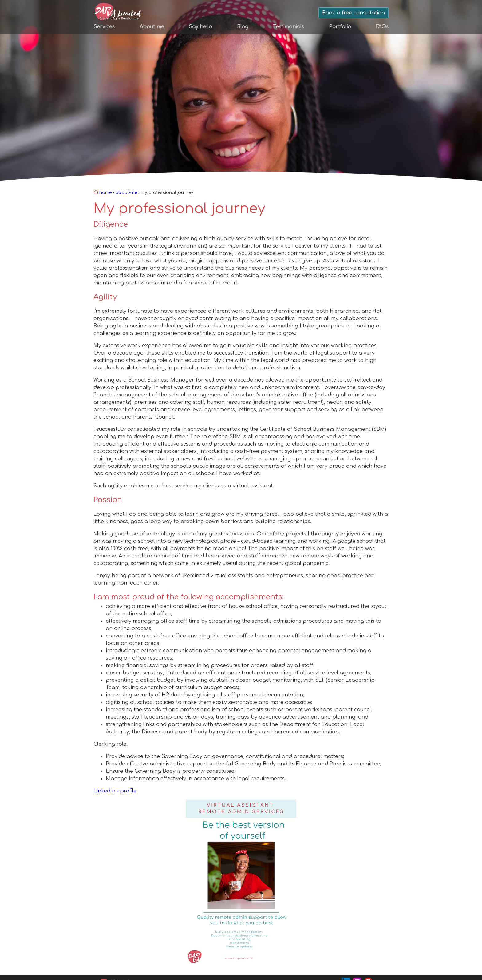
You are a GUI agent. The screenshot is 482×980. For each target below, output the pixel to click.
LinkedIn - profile (115, 791)
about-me (126, 193)
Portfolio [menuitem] (340, 27)
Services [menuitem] (104, 27)
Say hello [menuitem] (200, 27)
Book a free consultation (354, 13)
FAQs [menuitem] (382, 27)
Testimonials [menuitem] (288, 27)
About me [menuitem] (152, 27)
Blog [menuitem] (243, 27)
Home (105, 193)
